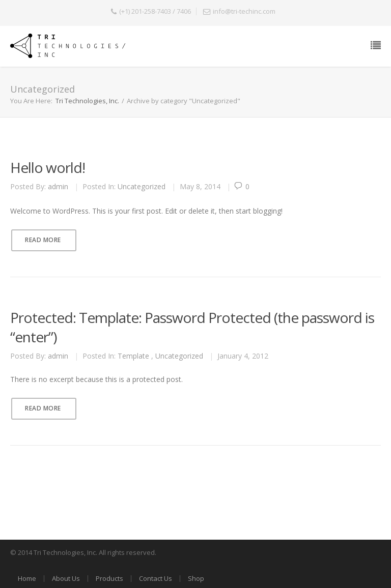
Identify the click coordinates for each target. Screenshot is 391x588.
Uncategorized (142, 186)
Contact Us (156, 578)
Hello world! (48, 167)
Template (133, 356)
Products (109, 578)
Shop (196, 578)
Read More (43, 240)
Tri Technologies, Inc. (87, 101)
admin (58, 186)
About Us (66, 578)
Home (27, 578)
